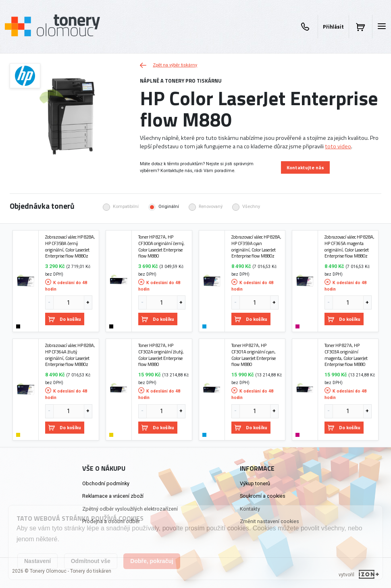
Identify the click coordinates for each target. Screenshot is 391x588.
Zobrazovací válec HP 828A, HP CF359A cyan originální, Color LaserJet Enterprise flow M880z (256, 246)
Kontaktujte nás (305, 167)
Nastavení (37, 561)
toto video (338, 146)
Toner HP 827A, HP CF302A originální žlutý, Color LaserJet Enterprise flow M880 (161, 355)
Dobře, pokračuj (152, 561)
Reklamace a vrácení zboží (113, 496)
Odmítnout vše (91, 561)
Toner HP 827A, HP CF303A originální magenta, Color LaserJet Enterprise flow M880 (346, 355)
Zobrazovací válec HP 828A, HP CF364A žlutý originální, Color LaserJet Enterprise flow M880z (70, 355)
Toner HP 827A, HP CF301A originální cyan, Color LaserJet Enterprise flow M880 (254, 355)
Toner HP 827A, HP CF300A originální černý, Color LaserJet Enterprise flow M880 (161, 246)
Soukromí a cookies (263, 496)
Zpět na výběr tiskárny (168, 65)
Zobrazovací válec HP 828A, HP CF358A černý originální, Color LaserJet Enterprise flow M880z (70, 246)
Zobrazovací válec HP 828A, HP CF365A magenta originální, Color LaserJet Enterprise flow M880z (349, 246)
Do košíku (65, 319)
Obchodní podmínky (106, 483)
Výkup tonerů (255, 483)
